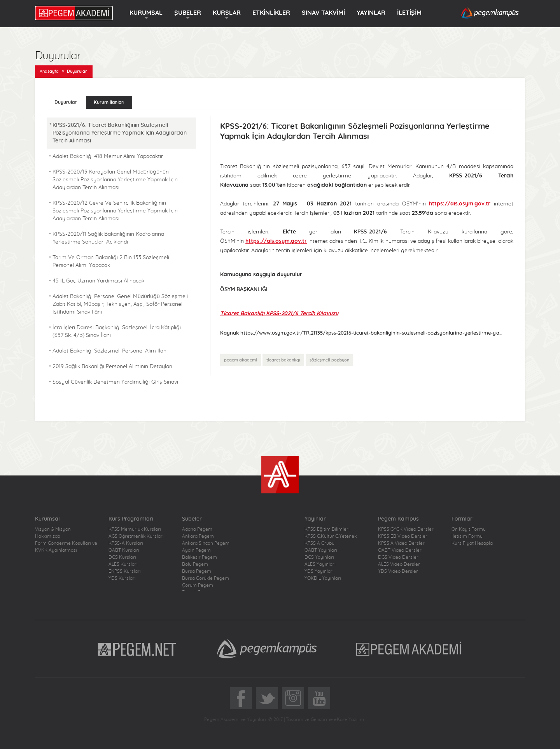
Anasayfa (49, 71)
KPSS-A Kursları (126, 543)
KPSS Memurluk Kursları (135, 529)
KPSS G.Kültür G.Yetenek (331, 536)
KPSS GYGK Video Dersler (406, 529)
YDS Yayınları (319, 571)
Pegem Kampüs (267, 649)
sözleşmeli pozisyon (329, 360)
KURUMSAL (146, 13)
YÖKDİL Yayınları (323, 578)
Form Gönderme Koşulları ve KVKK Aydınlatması (66, 547)
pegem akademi (241, 360)
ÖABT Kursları (124, 550)
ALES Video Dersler (399, 564)
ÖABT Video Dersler (400, 550)
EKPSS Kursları (125, 571)
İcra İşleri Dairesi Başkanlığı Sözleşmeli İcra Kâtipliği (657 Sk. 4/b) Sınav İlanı (117, 332)
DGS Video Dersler (398, 557)
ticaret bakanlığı (283, 360)
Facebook (241, 698)
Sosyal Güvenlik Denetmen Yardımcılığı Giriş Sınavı (115, 382)
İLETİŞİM (409, 13)
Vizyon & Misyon (53, 529)
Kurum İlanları (109, 102)
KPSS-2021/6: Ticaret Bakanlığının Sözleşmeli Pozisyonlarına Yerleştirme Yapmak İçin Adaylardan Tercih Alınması (120, 133)
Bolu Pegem (195, 564)
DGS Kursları (122, 557)
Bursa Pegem (197, 571)
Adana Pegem (197, 529)
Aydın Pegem (196, 550)
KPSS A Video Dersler (401, 543)
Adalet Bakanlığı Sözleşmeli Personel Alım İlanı (110, 351)
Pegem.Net (137, 649)
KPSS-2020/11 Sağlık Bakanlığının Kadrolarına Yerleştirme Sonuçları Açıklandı (108, 238)
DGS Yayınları (319, 557)
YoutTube (319, 698)
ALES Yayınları (320, 564)
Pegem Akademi (410, 649)
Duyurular (77, 71)
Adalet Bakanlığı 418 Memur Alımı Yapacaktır (108, 156)
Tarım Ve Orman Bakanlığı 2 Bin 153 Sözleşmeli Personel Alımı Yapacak (111, 261)
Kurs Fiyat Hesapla (472, 543)
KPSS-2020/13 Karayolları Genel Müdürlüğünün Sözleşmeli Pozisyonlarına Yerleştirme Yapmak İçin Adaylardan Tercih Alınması (115, 180)
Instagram (293, 698)
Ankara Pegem (198, 536)
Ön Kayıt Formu (469, 529)
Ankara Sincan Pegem (206, 543)
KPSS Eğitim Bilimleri (327, 529)
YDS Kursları (122, 578)
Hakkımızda (48, 536)
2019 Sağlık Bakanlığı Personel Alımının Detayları (112, 367)
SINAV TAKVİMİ (323, 13)
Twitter (267, 698)
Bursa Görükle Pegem (206, 578)
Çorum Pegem (198, 585)
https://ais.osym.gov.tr (460, 204)
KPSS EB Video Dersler (403, 536)
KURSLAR (227, 13)
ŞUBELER (188, 13)
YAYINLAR (371, 13)
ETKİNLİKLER (271, 13)
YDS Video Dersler (398, 571)
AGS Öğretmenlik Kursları (136, 536)
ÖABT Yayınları (321, 550)
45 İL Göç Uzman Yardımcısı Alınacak (98, 281)
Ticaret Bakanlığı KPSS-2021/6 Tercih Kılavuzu (279, 314)
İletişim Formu (467, 536)
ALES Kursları (123, 564)
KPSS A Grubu (319, 543)
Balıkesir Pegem (199, 557)
